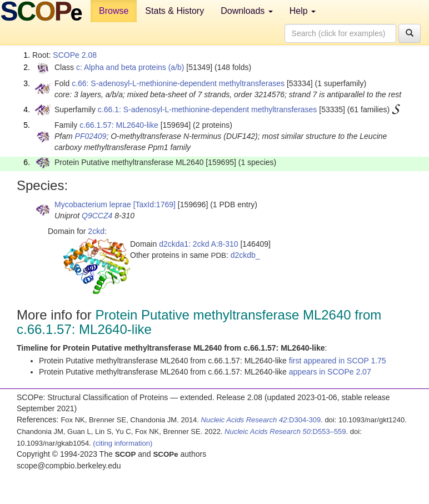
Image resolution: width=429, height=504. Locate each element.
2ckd (96, 231)
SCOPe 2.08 (75, 55)
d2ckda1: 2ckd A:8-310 (198, 244)
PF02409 (91, 136)
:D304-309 (261, 420)
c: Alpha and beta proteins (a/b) (130, 67)
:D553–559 (285, 431)
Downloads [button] (247, 11)
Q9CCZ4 (97, 216)
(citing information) (123, 443)
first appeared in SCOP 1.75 (338, 361)
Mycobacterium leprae (93, 204)
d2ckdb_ (245, 255)
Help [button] (303, 11)
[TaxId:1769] (154, 204)
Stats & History (174, 11)
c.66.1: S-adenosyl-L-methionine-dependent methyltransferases (208, 109)
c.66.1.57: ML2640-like (119, 125)
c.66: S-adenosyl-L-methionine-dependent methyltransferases (178, 83)
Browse (114, 11)
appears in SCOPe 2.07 (330, 372)
